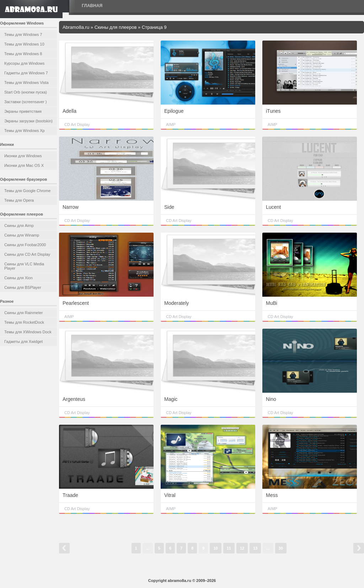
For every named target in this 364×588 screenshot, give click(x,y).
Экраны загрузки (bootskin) (28, 121)
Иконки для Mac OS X (24, 165)
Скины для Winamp (22, 235)
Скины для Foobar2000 (25, 245)
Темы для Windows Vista (26, 83)
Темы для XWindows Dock (28, 332)
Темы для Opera (19, 200)
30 (281, 548)
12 (242, 548)
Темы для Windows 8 (23, 54)
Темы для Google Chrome (27, 191)
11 (229, 548)
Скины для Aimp (19, 226)
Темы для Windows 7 (23, 35)
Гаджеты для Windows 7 (26, 73)
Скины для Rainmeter (24, 313)
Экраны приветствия (23, 111)
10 (215, 548)
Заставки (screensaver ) (25, 102)
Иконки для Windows (23, 156)
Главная (92, 6)
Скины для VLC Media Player (24, 266)
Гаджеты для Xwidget (23, 341)
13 (255, 548)
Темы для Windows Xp (25, 131)
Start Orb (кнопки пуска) (26, 92)
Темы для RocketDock (24, 322)
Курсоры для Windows (24, 63)
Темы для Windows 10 (24, 44)
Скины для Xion (18, 278)
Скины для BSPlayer (23, 287)
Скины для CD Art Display (27, 254)
